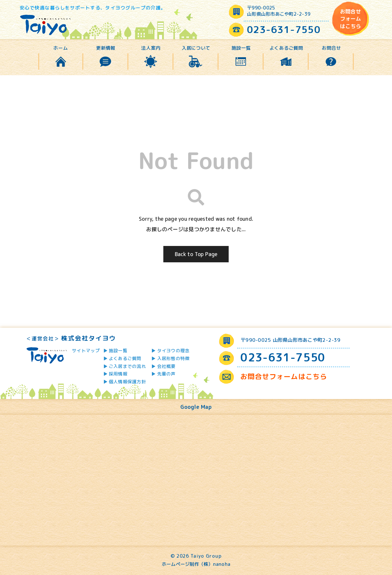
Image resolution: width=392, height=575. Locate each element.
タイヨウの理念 (173, 350)
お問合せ (331, 48)
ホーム (60, 48)
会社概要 (166, 366)
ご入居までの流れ (127, 366)
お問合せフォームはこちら (351, 19)
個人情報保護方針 (127, 382)
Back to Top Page (196, 254)
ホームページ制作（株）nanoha (196, 564)
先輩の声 (166, 374)
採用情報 (118, 374)
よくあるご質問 (286, 48)
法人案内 (151, 48)
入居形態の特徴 (173, 358)
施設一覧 (241, 48)
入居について (196, 48)
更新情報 (106, 48)
